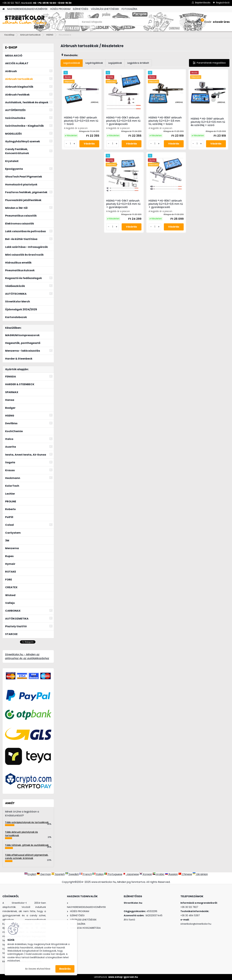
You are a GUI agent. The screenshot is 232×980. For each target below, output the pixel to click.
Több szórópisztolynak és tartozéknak (27, 822)
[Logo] (25, 22)
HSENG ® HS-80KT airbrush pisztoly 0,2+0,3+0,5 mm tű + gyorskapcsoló (166, 204)
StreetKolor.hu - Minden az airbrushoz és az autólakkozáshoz (27, 656)
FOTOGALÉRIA (129, 9)
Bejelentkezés (203, 3)
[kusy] (70, 144)
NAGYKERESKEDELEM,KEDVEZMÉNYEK (27, 9)
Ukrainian (200, 874)
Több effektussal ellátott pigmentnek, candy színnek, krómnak (27, 857)
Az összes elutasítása (38, 969)
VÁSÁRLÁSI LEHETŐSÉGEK (105, 9)
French (86, 874)
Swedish (72, 874)
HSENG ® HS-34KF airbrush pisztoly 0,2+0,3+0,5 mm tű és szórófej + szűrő (208, 122)
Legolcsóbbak (72, 63)
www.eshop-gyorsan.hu (123, 977)
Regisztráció (223, 3)
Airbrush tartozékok (30, 35)
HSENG (50, 35)
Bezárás (65, 969)
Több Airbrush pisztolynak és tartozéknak (21, 834)
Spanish (58, 874)
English (30, 874)
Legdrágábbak (94, 63)
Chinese (185, 874)
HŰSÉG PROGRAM (60, 9)
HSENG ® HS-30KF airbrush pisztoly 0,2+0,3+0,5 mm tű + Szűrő (81, 121)
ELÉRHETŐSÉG (81, 9)
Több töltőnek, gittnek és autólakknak (27, 845)
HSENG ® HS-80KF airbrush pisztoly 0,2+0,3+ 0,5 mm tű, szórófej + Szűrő (165, 121)
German (44, 874)
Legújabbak (115, 63)
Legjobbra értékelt (138, 63)
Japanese (131, 874)
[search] (150, 23)
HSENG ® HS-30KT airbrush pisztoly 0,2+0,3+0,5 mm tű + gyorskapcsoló (123, 121)
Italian (98, 874)
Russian (172, 874)
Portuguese (113, 874)
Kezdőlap (10, 35)
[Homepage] (4, 9)
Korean (146, 874)
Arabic (159, 874)
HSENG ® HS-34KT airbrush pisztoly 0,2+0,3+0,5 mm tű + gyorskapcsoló (123, 204)
